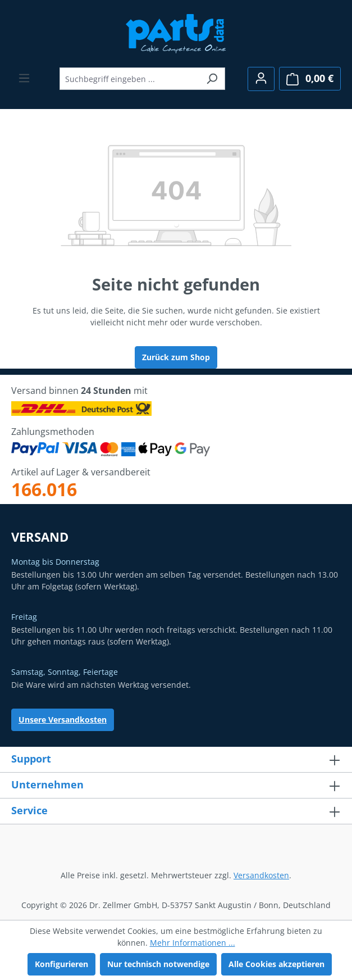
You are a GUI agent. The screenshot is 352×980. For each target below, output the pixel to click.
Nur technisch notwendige (158, 964)
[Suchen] (212, 79)
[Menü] (24, 78)
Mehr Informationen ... (193, 943)
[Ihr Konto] (261, 79)
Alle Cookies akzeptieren (276, 964)
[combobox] (129, 79)
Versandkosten (261, 875)
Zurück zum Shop (176, 357)
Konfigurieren (61, 964)
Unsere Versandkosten (63, 720)
